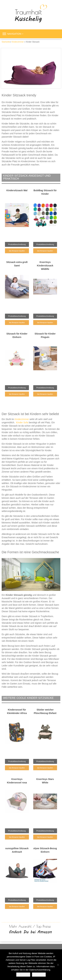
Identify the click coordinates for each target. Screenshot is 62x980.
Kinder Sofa (22, 422)
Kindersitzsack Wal (17, 190)
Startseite (6, 42)
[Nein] (58, 965)
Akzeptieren (23, 975)
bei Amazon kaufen (17, 251)
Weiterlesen (39, 975)
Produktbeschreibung (17, 244)
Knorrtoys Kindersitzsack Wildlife (45, 266)
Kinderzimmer (18, 42)
